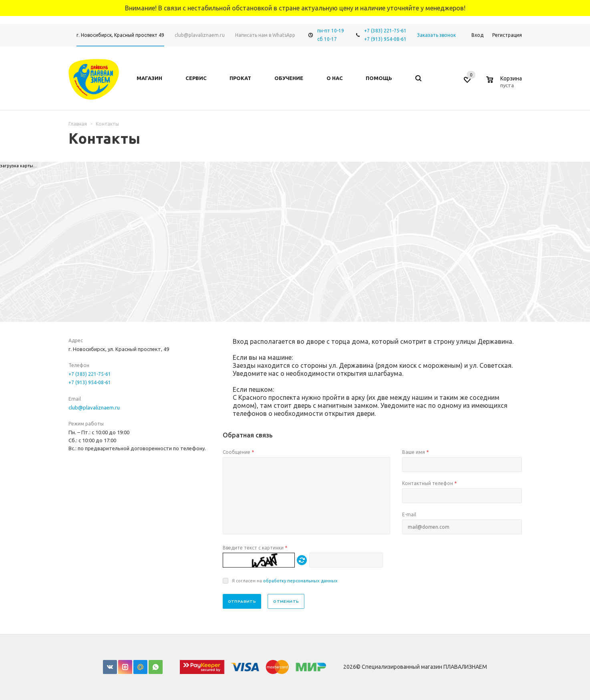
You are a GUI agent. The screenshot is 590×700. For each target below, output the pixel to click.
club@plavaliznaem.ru (94, 407)
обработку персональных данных (300, 581)
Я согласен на (285, 581)
